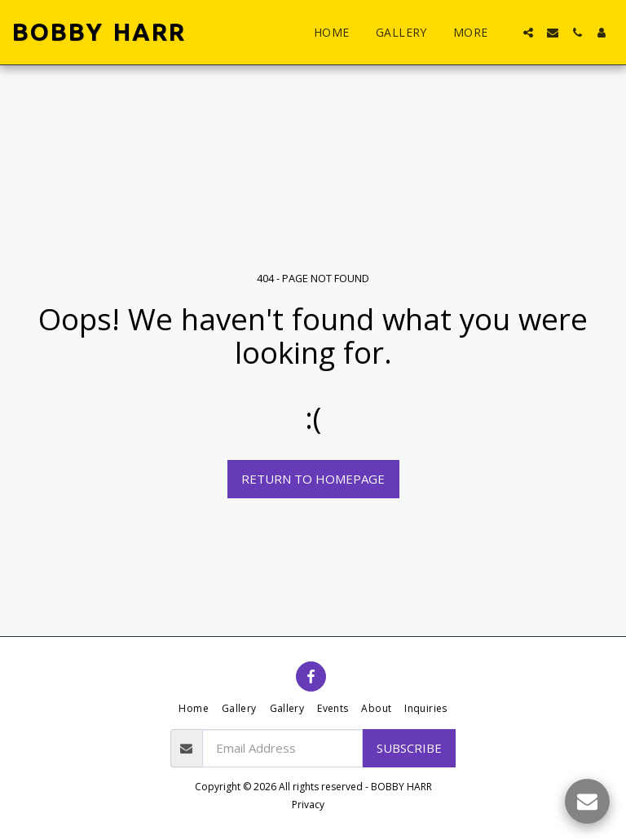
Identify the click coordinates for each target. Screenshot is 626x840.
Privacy (308, 805)
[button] (528, 33)
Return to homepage (313, 479)
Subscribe (409, 748)
